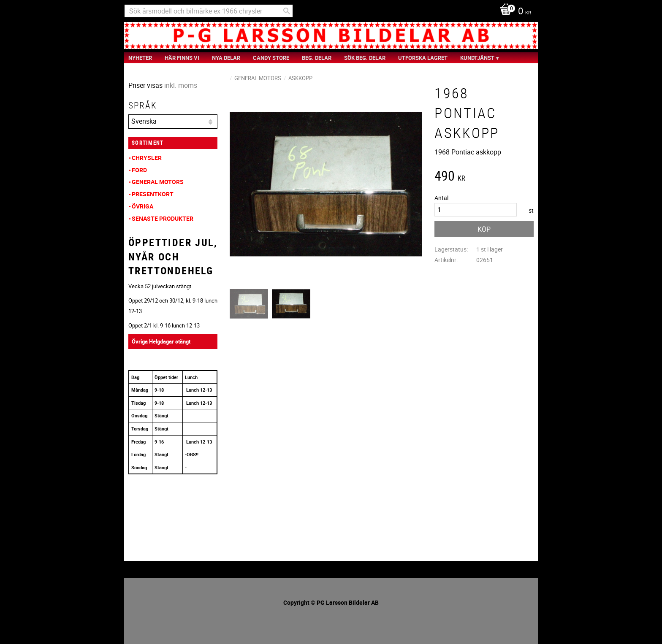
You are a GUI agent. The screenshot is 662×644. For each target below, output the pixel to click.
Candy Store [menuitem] (271, 58)
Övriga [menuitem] (142, 206)
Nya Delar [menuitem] (226, 58)
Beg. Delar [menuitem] (317, 58)
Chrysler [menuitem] (147, 158)
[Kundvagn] (513, 12)
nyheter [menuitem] (140, 58)
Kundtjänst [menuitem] (477, 58)
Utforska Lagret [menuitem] (423, 58)
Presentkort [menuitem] (153, 194)
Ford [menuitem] (139, 170)
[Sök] (287, 11)
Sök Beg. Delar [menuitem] (365, 58)
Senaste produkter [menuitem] (163, 218)
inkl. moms (181, 85)
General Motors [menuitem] (158, 182)
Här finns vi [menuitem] (182, 58)
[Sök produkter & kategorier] (209, 11)
